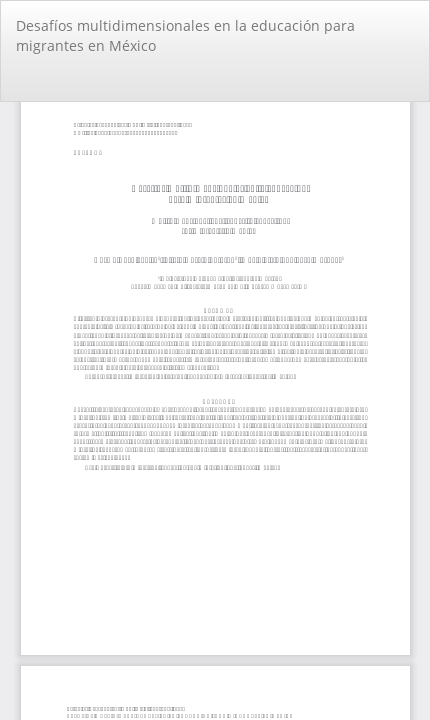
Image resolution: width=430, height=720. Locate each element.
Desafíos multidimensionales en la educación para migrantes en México (185, 35)
